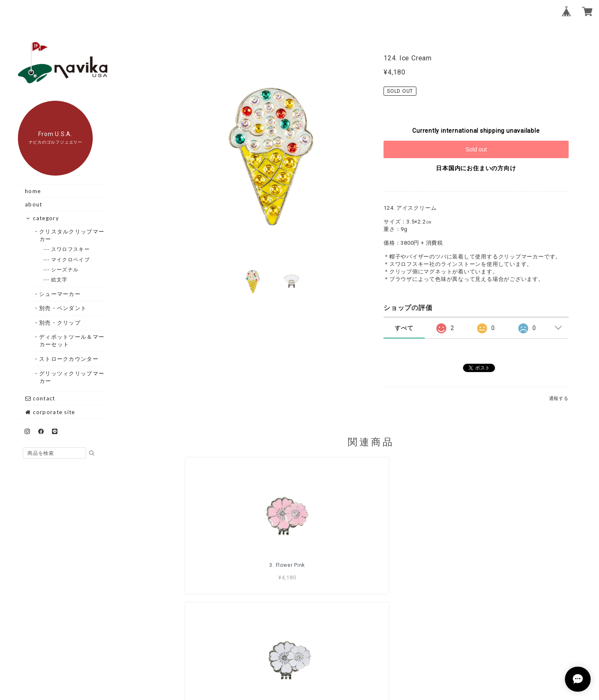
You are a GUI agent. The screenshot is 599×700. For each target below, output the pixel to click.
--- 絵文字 (60, 279)
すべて (404, 328)
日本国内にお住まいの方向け (476, 168)
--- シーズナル (65, 269)
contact (40, 398)
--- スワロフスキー (71, 249)
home (33, 191)
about (34, 204)
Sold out (476, 149)
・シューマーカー (60, 294)
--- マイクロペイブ (71, 259)
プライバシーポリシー (325, 652)
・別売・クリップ (60, 323)
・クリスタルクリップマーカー (72, 235)
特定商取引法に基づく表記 (397, 652)
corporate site (50, 412)
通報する (559, 398)
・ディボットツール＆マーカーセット (72, 340)
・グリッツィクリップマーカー (72, 377)
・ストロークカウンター (69, 359)
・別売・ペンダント (63, 308)
